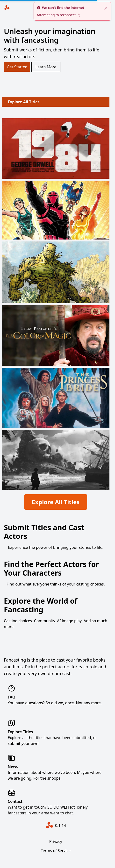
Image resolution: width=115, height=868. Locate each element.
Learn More (46, 67)
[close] (106, 8)
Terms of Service (56, 851)
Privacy (56, 841)
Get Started (17, 67)
